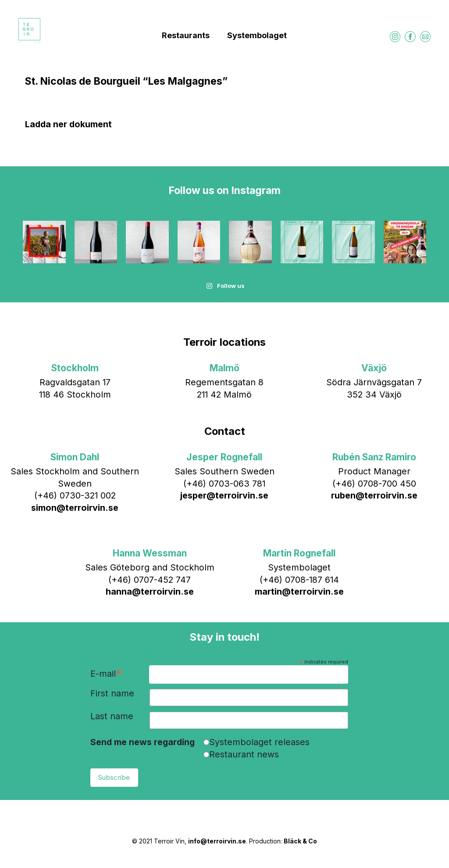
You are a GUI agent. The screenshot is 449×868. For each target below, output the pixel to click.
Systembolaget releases (259, 742)
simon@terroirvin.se (75, 508)
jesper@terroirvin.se (224, 495)
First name (112, 694)
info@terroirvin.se (217, 841)
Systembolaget (257, 35)
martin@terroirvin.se (299, 592)
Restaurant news (244, 754)
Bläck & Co (300, 841)
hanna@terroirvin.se (150, 592)
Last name (112, 717)
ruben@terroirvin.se (374, 495)
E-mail (106, 674)
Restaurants (186, 35)
